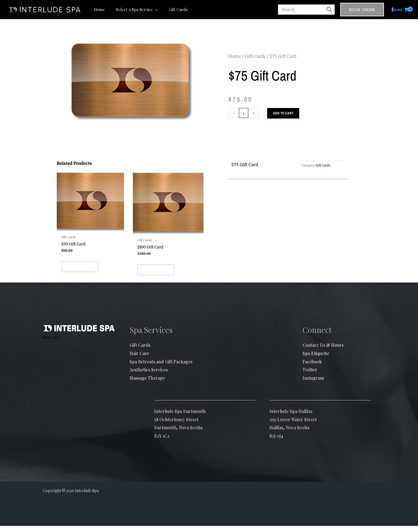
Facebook (312, 368)
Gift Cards (255, 56)
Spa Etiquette (316, 359)
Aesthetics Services (149, 376)
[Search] (329, 10)
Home (235, 56)
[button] (151, 9)
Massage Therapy (147, 384)
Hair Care (139, 359)
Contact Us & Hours (323, 351)
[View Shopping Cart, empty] (400, 10)
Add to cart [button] (89, 273)
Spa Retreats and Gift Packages (161, 368)
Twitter (310, 376)
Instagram (313, 384)
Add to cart (284, 113)
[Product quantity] (244, 113)
